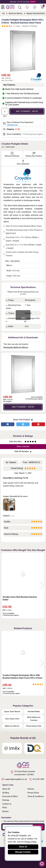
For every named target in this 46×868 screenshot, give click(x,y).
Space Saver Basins (12, 712)
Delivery (31, 789)
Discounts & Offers (10, 796)
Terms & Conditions (36, 796)
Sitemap (6, 800)
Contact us (7, 804)
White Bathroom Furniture (34, 719)
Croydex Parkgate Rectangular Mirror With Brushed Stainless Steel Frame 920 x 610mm (22, 677)
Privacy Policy (33, 793)
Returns (5, 811)
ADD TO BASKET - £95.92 (27, 111)
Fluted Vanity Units (34, 726)
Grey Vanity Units (12, 719)
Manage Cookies (23, 852)
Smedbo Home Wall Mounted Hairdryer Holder (20, 598)
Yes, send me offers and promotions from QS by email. (24, 821)
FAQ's (5, 808)
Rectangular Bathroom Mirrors (16, 347)
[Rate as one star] (26, 442)
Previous (4, 585)
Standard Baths (34, 712)
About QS (6, 789)
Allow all (23, 847)
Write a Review (23, 447)
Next (42, 585)
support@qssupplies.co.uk (14, 779)
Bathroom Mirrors (12, 726)
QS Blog (6, 793)
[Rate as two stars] (27, 442)
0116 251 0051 (37, 779)
